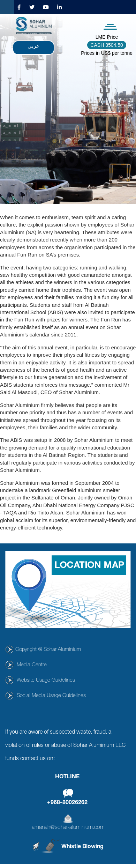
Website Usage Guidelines (46, 680)
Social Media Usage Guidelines (51, 696)
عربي (33, 46)
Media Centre (32, 665)
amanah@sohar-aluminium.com (68, 828)
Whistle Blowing (82, 847)
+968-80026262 (67, 803)
